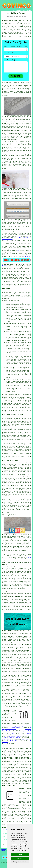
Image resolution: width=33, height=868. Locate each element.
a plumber (12, 733)
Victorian (16, 120)
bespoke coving (20, 816)
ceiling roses (7, 166)
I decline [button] (20, 858)
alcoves (22, 669)
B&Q (18, 251)
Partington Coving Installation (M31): (14, 21)
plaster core (20, 90)
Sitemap (4, 849)
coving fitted (27, 32)
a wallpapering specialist (19, 726)
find (7, 749)
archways (5, 652)
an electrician (23, 735)
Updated (4, 851)
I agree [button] (20, 855)
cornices (24, 166)
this (29, 557)
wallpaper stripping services (11, 738)
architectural (27, 691)
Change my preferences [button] (20, 862)
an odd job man (15, 741)
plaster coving (17, 477)
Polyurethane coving (24, 294)
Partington (5, 266)
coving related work (22, 822)
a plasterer (24, 732)
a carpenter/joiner (15, 728)
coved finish (25, 149)
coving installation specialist (12, 157)
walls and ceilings (24, 88)
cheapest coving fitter (9, 222)
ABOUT (20, 10)
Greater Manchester (15, 823)
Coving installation (8, 264)
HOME (14, 10)
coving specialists (8, 277)
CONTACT (24, 10)
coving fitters (11, 282)
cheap (14, 224)
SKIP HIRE (25, 739)
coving (4, 769)
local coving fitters (25, 493)
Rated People (25, 245)
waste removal (7, 739)
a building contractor (16, 736)
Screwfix (27, 256)
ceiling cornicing (22, 725)
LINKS (17, 10)
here (9, 779)
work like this (9, 195)
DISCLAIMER (29, 10)
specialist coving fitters (10, 190)
